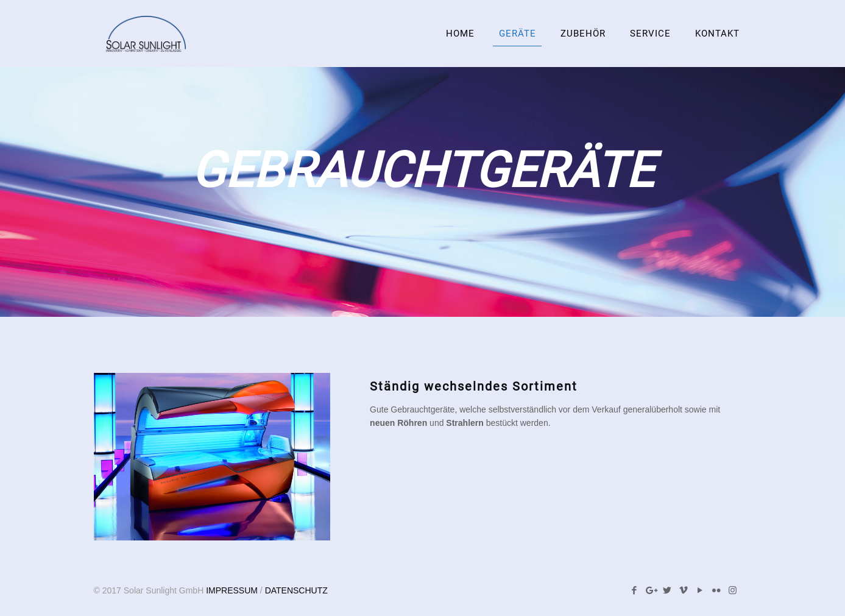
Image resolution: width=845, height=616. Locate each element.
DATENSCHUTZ (296, 590)
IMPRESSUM (232, 590)
